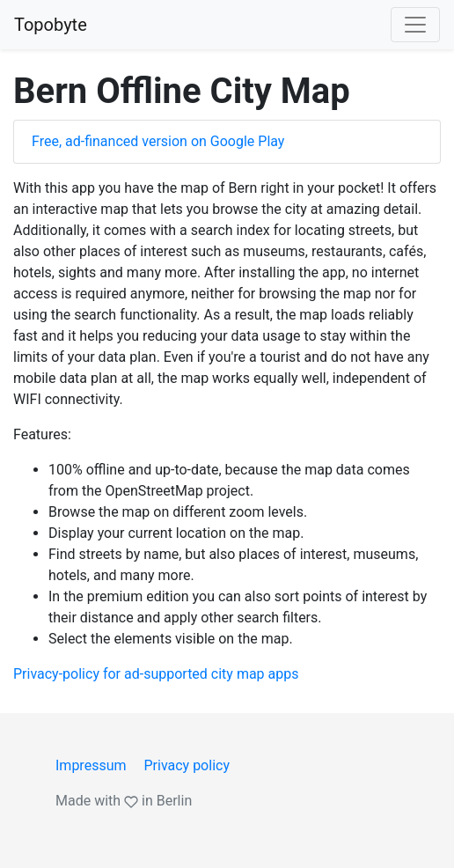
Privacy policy (187, 765)
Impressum (91, 765)
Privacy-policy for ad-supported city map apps (156, 674)
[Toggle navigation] (415, 25)
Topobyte (51, 25)
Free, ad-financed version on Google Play (158, 141)
